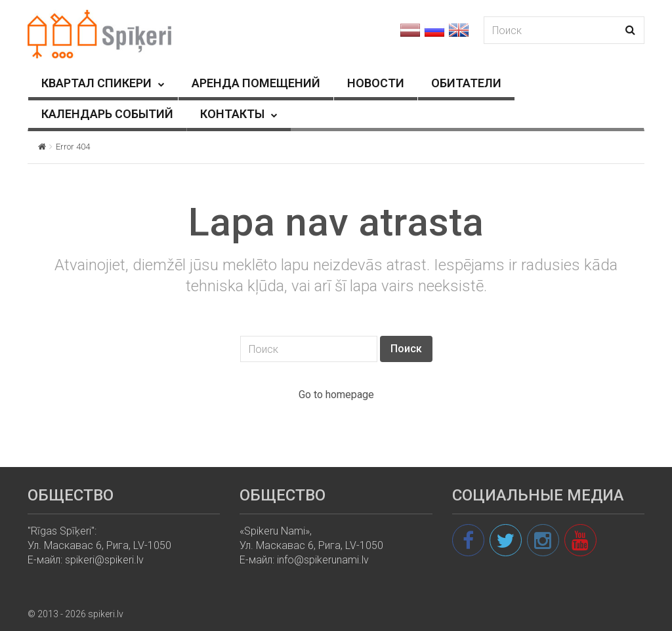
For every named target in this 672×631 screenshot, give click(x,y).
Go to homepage (336, 395)
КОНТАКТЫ (232, 114)
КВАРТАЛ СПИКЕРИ (96, 83)
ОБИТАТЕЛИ (466, 83)
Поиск (406, 349)
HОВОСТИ (376, 83)
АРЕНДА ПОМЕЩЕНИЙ (256, 83)
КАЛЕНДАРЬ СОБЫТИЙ (107, 114)
